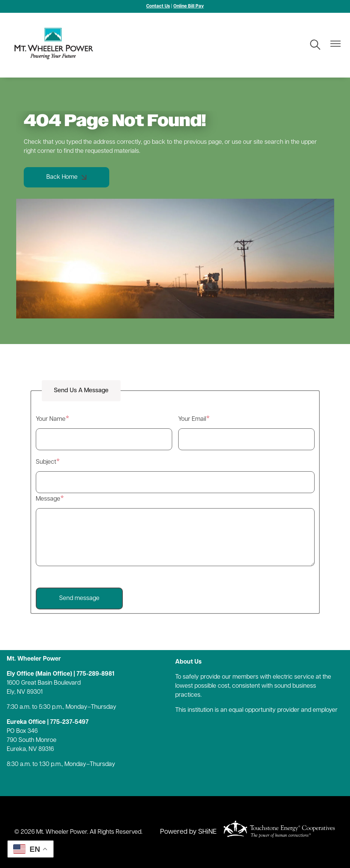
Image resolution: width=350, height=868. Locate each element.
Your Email (192, 419)
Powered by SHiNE (188, 832)
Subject (46, 462)
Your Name (51, 419)
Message (48, 499)
